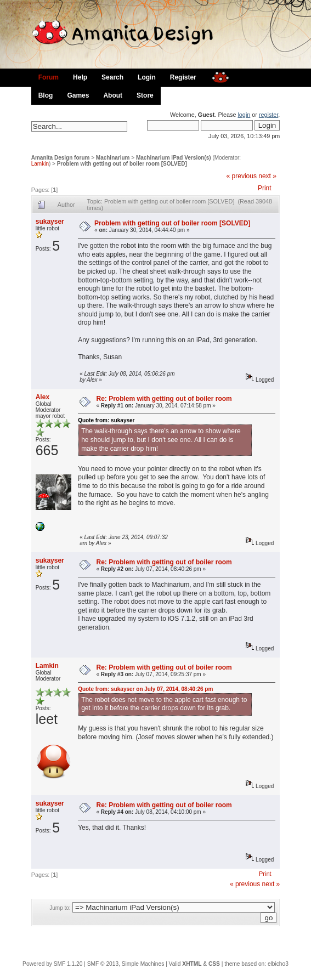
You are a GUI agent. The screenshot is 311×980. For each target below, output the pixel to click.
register (268, 115)
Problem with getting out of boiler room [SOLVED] (122, 164)
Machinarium (113, 158)
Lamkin (40, 164)
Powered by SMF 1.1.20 (52, 964)
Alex (43, 397)
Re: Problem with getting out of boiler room (164, 399)
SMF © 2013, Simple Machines (126, 964)
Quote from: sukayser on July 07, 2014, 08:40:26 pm (145, 689)
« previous (242, 176)
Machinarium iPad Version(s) (174, 158)
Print (265, 188)
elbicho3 (278, 964)
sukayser (50, 222)
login (244, 115)
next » (267, 176)
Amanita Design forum (61, 158)
